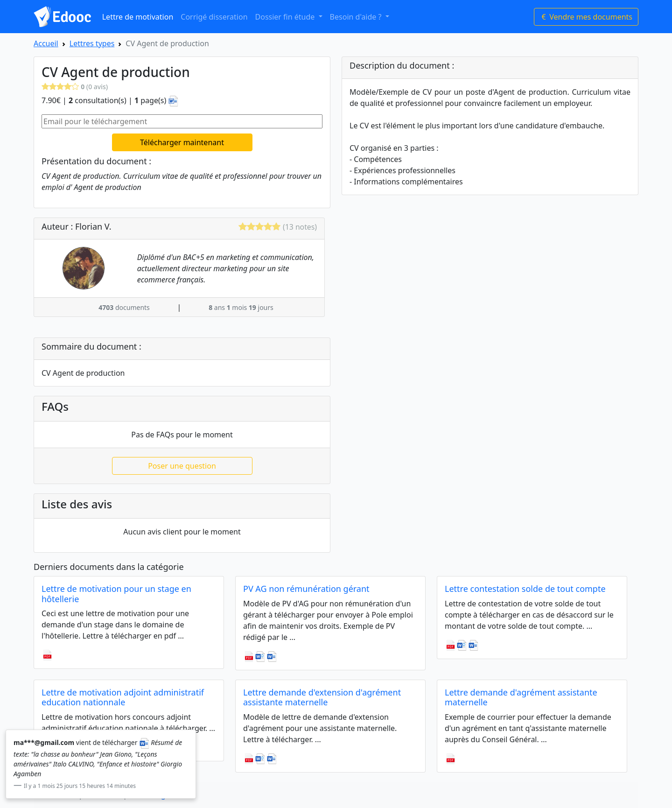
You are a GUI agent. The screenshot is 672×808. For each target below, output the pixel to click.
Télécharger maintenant (182, 142)
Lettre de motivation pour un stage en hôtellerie (116, 594)
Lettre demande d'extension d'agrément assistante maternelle (322, 697)
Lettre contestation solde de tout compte (525, 589)
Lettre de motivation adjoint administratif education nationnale (123, 697)
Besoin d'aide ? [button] (357, 17)
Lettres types (92, 43)
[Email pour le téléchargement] (182, 121)
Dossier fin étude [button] (286, 17)
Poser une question (182, 466)
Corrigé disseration (214, 17)
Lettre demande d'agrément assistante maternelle (521, 697)
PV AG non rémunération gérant (306, 589)
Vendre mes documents (586, 17)
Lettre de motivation (138, 17)
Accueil (46, 43)
